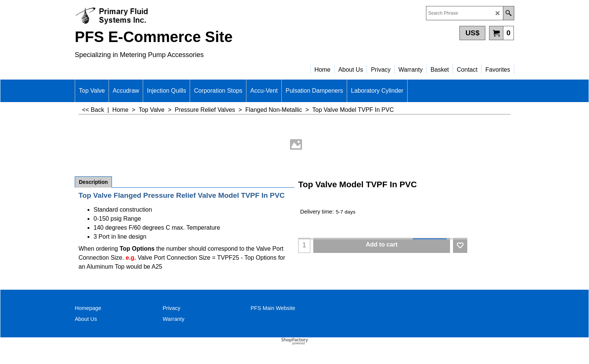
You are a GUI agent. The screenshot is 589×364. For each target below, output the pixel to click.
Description (93, 182)
